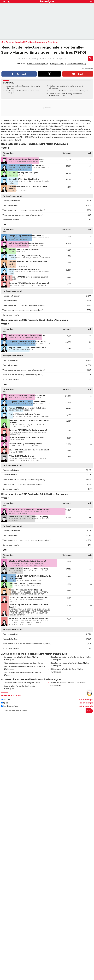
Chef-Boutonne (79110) (76, 64)
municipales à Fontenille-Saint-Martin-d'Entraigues (49, 126)
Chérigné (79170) (57, 64)
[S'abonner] (47, 711)
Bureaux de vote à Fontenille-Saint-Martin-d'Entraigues (68, 91)
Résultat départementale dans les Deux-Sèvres (23, 663)
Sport (4, 703)
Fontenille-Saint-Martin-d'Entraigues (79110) (22, 683)
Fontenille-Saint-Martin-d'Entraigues (62, 94)
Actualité (6, 700)
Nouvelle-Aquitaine (37, 42)
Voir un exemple (86, 700)
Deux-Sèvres (53, 42)
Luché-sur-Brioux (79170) (38, 64)
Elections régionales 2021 (16, 42)
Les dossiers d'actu (10, 706)
